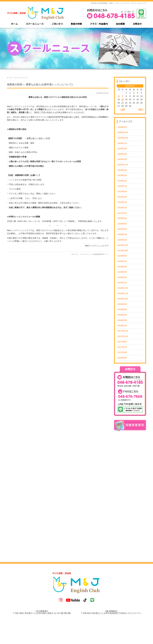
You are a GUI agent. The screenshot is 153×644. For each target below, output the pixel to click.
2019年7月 (122, 261)
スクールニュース (86, 254)
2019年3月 (122, 277)
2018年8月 (122, 309)
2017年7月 (122, 347)
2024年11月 (123, 165)
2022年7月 (122, 186)
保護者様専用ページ (101, 254)
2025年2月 (122, 159)
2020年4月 (122, 229)
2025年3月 (122, 154)
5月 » (141, 109)
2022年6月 (122, 191)
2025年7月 (122, 143)
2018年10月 (123, 299)
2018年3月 (122, 320)
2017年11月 (123, 336)
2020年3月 (122, 234)
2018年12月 (123, 288)
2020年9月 (122, 218)
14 (123, 99)
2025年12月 (123, 132)
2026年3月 (122, 127)
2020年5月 (122, 224)
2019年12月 (123, 245)
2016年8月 (122, 358)
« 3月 (123, 109)
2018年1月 (122, 326)
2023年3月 (122, 175)
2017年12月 (123, 331)
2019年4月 (122, 272)
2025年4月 (122, 149)
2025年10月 (123, 138)
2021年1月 (122, 213)
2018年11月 (123, 293)
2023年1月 (122, 181)
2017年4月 (122, 352)
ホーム (9, 78)
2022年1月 (122, 208)
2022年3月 (122, 197)
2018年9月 (122, 304)
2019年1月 (122, 283)
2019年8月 (122, 256)
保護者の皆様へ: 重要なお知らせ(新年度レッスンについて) (40, 84)
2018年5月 (122, 315)
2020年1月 (122, 240)
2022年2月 (122, 202)
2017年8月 (122, 342)
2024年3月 (122, 170)
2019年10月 (123, 251)
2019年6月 (122, 267)
